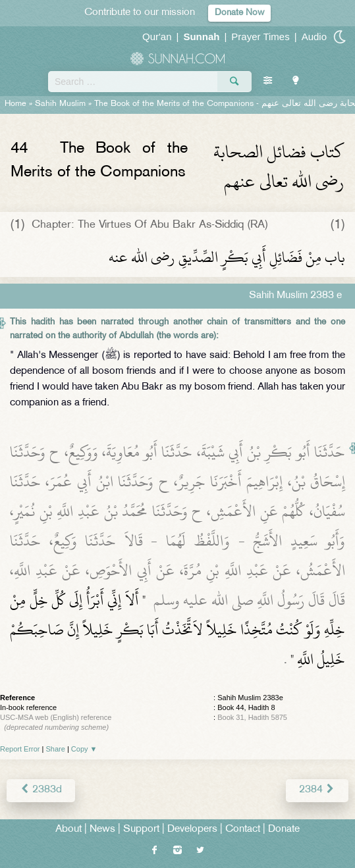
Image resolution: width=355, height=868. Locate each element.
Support (141, 830)
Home (15, 104)
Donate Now (239, 13)
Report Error (20, 749)
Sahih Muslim (60, 104)
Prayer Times (260, 37)
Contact (243, 830)
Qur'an (157, 37)
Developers (192, 830)
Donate (284, 830)
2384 (317, 790)
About (68, 830)
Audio (314, 37)
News (102, 830)
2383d (41, 790)
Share (56, 749)
